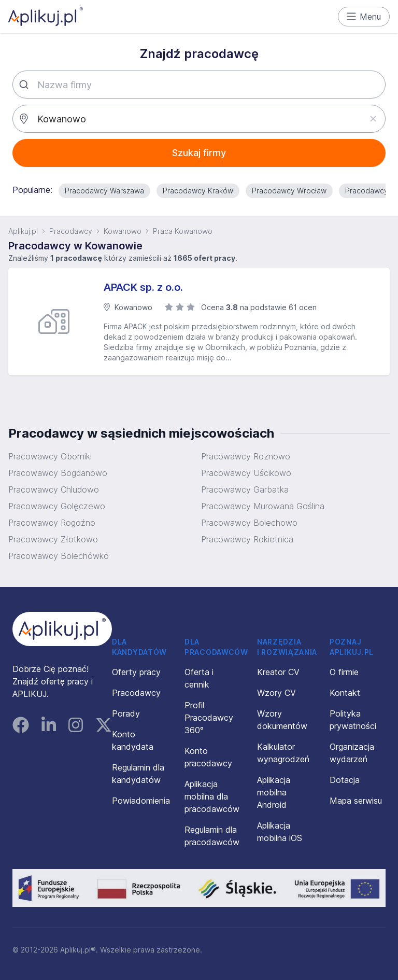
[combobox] (199, 85)
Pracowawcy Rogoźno (52, 523)
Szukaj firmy (199, 153)
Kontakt (345, 693)
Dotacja (345, 780)
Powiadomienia (141, 801)
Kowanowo (123, 231)
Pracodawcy (71, 231)
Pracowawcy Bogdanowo (58, 473)
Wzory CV (276, 693)
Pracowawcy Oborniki (50, 456)
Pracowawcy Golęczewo (57, 506)
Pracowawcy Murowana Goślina (263, 506)
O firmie (344, 672)
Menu (364, 17)
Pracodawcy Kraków (198, 191)
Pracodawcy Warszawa (104, 191)
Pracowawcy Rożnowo (246, 456)
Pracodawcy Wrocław (289, 191)
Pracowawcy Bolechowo (249, 523)
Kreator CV (278, 672)
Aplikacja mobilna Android (274, 792)
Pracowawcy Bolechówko (59, 556)
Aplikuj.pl (23, 231)
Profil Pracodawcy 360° (209, 718)
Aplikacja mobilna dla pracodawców (212, 796)
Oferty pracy (136, 672)
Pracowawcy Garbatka (245, 489)
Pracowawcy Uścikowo (246, 473)
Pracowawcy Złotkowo (53, 539)
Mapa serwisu (356, 801)
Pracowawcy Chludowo (54, 489)
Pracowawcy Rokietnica (247, 539)
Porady (126, 713)
